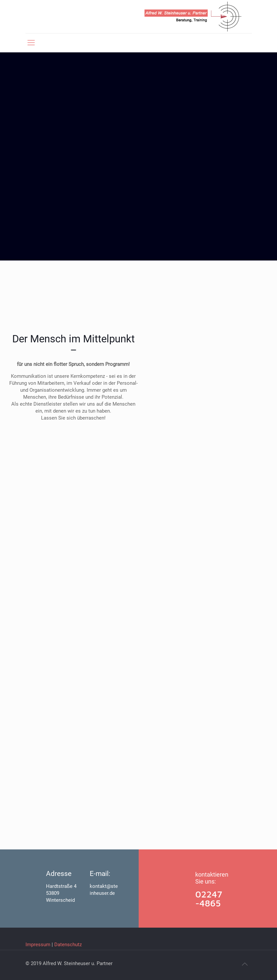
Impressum (38, 945)
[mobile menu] (31, 43)
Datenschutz (68, 945)
